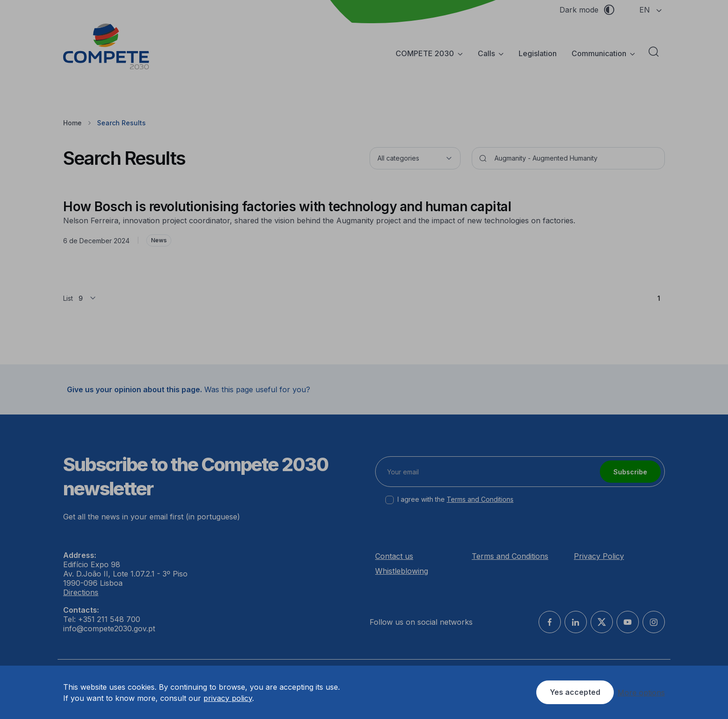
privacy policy (228, 698)
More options (641, 693)
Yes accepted (575, 692)
